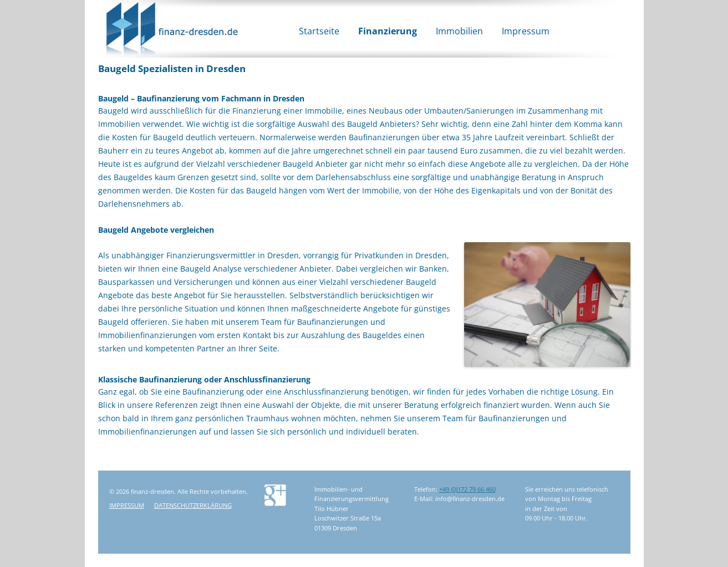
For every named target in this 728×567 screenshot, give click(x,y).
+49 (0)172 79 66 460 (467, 489)
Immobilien (459, 31)
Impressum (526, 31)
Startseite (319, 31)
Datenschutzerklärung (193, 505)
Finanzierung (388, 31)
